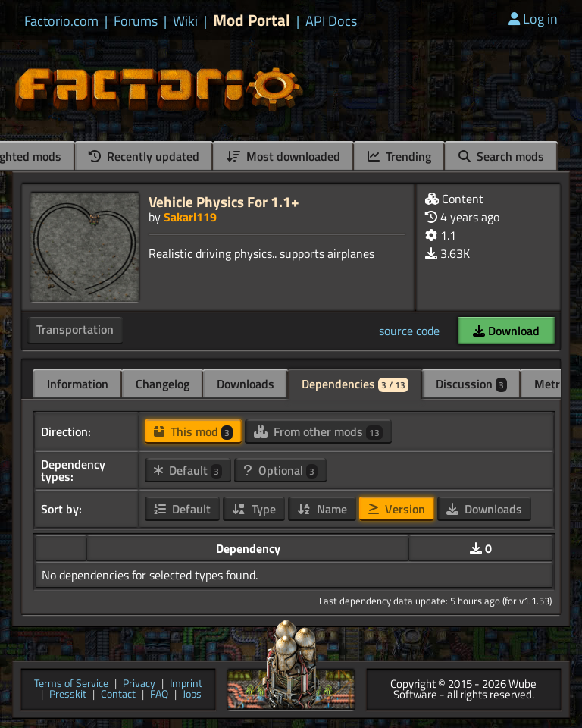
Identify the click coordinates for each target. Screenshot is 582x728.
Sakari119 (190, 217)
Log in (533, 19)
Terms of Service (71, 684)
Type (254, 509)
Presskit (68, 695)
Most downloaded (283, 156)
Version (397, 509)
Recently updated (144, 156)
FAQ (159, 695)
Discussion (471, 384)
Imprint (186, 684)
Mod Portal (252, 20)
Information (78, 384)
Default (188, 470)
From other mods (318, 431)
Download (506, 331)
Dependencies (355, 384)
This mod (193, 431)
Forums (136, 21)
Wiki (185, 21)
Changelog (163, 384)
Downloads (246, 384)
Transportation (75, 329)
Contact (118, 695)
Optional (280, 470)
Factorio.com (61, 21)
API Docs (331, 21)
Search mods (501, 156)
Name (322, 509)
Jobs (192, 695)
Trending (399, 156)
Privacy (139, 684)
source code (409, 331)
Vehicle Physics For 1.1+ (224, 201)
